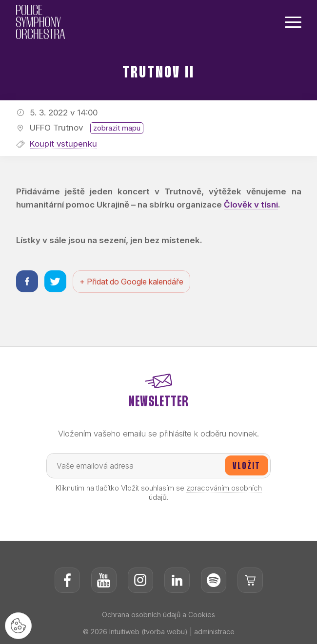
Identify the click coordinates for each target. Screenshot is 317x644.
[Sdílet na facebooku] (27, 281)
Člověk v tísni (251, 205)
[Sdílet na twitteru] (55, 281)
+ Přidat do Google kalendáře (131, 282)
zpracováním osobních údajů (205, 492)
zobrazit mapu (117, 128)
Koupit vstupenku (63, 144)
